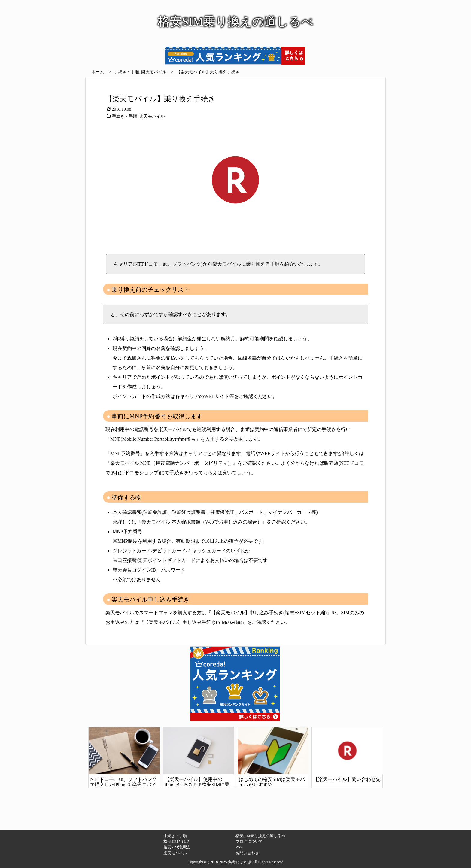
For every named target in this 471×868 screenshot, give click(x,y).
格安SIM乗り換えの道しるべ (260, 836)
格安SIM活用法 (177, 847)
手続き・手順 (126, 72)
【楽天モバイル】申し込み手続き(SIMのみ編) (193, 622)
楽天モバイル (154, 72)
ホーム (98, 72)
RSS (239, 847)
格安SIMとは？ (177, 842)
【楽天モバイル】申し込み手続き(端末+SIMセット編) (269, 613)
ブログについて (249, 842)
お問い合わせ (247, 853)
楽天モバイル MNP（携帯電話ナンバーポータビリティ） (171, 463)
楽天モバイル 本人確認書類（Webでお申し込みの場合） (202, 522)
